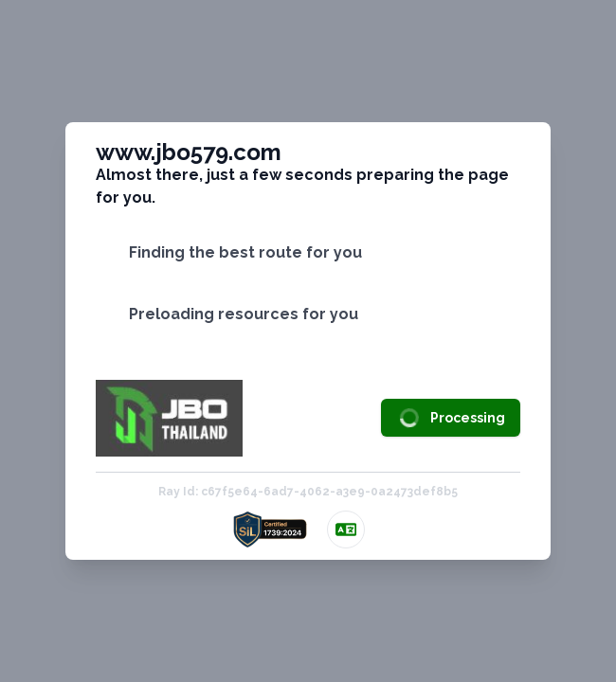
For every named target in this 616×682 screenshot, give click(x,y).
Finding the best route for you (245, 252)
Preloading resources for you (244, 314)
